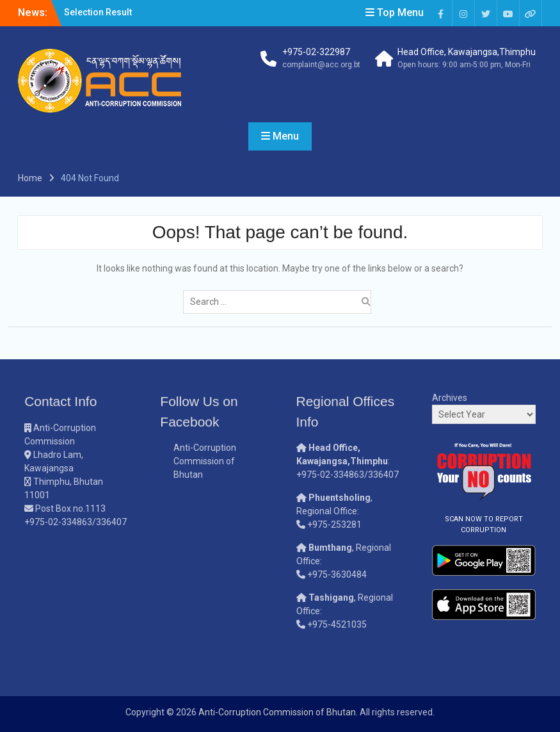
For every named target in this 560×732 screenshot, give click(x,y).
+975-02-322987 (316, 52)
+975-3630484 (337, 574)
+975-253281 (334, 525)
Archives (450, 398)
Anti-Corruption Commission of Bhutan (205, 461)
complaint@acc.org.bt (321, 65)
